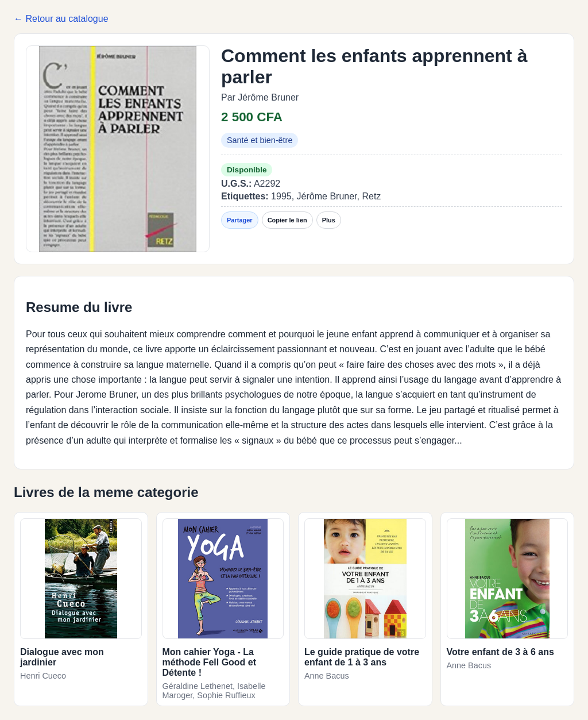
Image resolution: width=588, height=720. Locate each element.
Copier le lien (287, 220)
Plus (329, 220)
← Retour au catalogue (61, 19)
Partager (240, 220)
